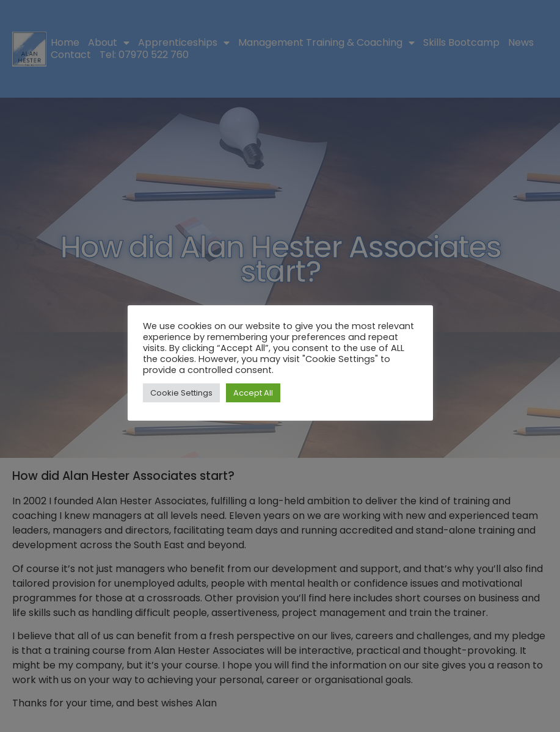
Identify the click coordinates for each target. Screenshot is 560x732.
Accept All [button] (253, 393)
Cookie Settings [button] (181, 393)
